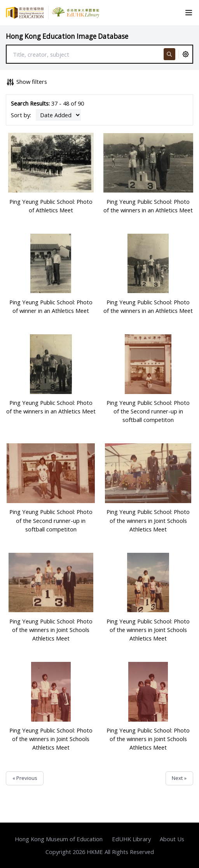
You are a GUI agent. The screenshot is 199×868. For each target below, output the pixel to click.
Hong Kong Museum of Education (59, 839)
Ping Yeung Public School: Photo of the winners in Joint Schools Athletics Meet (148, 520)
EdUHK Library (131, 839)
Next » (179, 778)
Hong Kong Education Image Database (67, 36)
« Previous (25, 778)
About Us (172, 839)
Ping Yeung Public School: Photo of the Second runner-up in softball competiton (148, 411)
